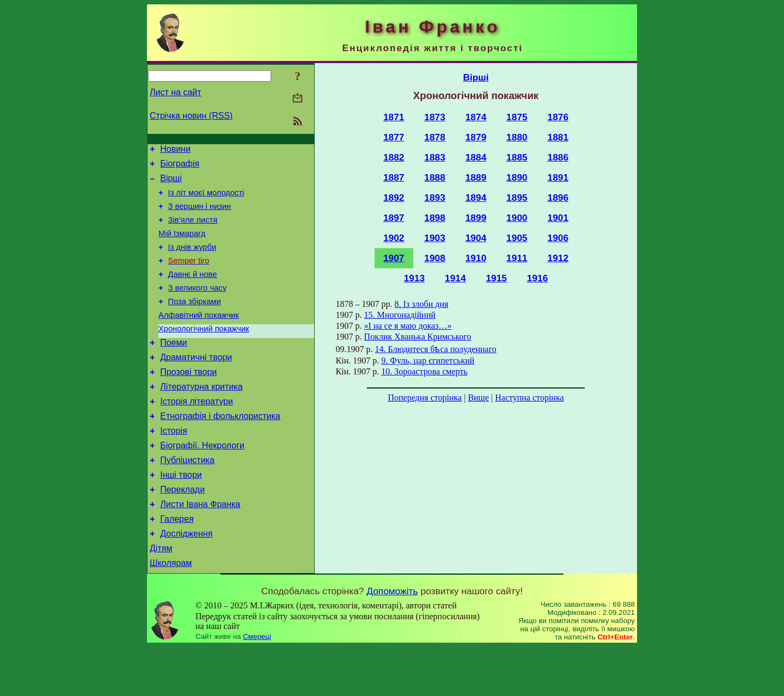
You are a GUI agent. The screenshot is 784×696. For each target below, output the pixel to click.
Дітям (161, 596)
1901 (558, 218)
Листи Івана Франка (200, 547)
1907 (394, 258)
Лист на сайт (176, 92)
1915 (496, 278)
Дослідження (186, 579)
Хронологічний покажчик (204, 352)
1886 (558, 157)
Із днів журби (192, 260)
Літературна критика (201, 416)
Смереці (257, 685)
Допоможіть (392, 640)
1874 (476, 117)
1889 (476, 177)
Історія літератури (197, 432)
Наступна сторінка (529, 398)
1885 (517, 157)
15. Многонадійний (400, 315)
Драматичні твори (196, 383)
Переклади (182, 530)
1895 (517, 198)
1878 (435, 137)
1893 (435, 198)
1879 (476, 137)
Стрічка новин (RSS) (191, 116)
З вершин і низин (200, 214)
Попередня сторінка (425, 398)
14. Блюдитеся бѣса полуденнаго (436, 349)
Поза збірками (195, 321)
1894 (476, 198)
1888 (435, 177)
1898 (435, 218)
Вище (478, 398)
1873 (435, 117)
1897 (394, 218)
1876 (558, 117)
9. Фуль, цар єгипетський (428, 361)
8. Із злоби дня (422, 304)
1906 (558, 238)
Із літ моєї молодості (206, 199)
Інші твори (181, 514)
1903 (435, 238)
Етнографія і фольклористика (220, 449)
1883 (435, 157)
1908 (435, 258)
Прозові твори (188, 400)
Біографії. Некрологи (202, 481)
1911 (517, 258)
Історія (174, 465)
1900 (517, 218)
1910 (476, 258)
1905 (517, 238)
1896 (558, 198)
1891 (558, 177)
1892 (394, 198)
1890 (517, 177)
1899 (476, 218)
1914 (455, 278)
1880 (517, 137)
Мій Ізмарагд (182, 245)
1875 (517, 117)
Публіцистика (187, 498)
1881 (558, 137)
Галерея (177, 563)
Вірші (171, 183)
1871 (394, 117)
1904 (476, 238)
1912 (558, 258)
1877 (394, 137)
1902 (394, 238)
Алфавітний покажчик (199, 336)
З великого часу (197, 306)
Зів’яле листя (193, 230)
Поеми (173, 367)
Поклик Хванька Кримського (418, 337)
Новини (175, 150)
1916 (538, 278)
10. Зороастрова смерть (424, 371)
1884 (476, 157)
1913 (415, 278)
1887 (394, 177)
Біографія (180, 167)
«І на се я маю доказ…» (408, 326)
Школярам (171, 612)
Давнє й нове (193, 291)
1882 (394, 157)
